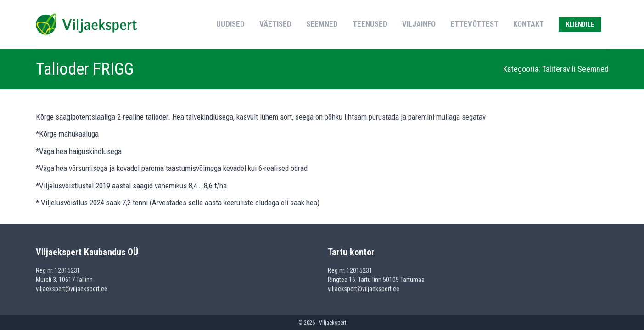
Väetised (275, 24)
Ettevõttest (474, 24)
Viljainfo (419, 24)
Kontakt (529, 24)
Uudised (230, 24)
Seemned (322, 24)
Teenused (370, 24)
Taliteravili (560, 69)
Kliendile (580, 24)
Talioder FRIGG (85, 69)
